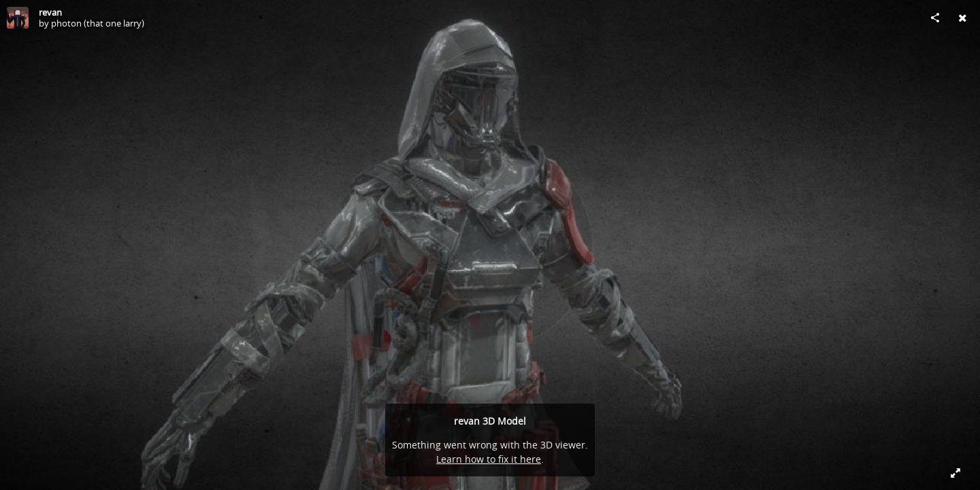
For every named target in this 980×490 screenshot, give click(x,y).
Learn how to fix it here (489, 459)
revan (50, 12)
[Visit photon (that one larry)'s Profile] (18, 18)
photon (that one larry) (98, 23)
